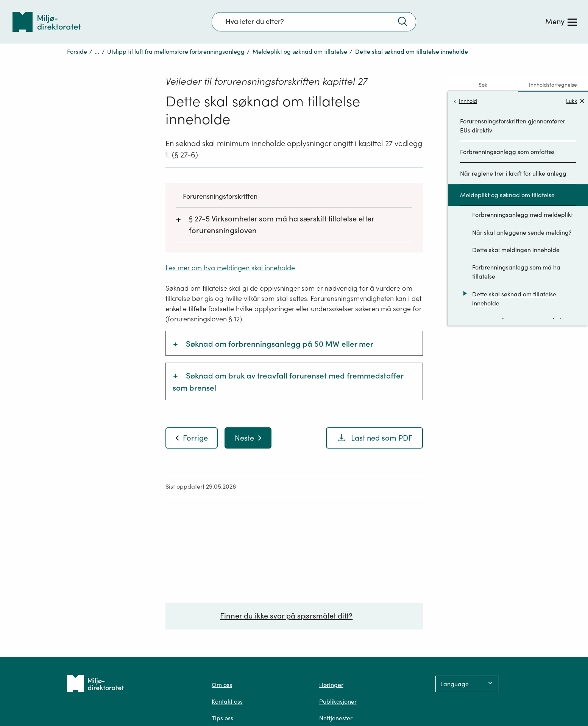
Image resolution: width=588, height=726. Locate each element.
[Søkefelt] (314, 22)
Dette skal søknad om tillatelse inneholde (514, 299)
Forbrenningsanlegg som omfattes (507, 152)
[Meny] (561, 22)
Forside (77, 51)
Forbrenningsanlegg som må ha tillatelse (516, 272)
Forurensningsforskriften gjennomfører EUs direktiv (513, 126)
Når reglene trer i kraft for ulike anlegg (513, 173)
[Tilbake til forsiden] (47, 22)
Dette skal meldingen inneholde (516, 250)
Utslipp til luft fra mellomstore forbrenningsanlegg (176, 51)
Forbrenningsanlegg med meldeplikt (522, 215)
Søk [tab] (483, 85)
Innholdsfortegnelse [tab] (553, 85)
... (97, 51)
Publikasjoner (338, 701)
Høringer (331, 685)
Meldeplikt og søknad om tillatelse (300, 51)
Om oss (222, 685)
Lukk (575, 101)
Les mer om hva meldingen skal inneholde (230, 268)
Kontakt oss (227, 701)
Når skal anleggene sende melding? (522, 232)
